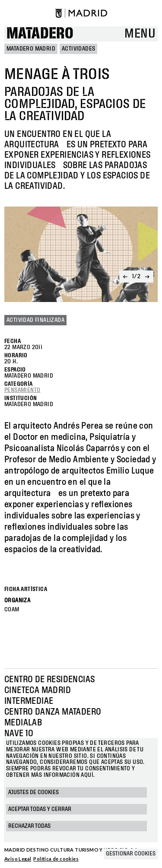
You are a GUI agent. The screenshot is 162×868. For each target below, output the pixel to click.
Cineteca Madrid (38, 690)
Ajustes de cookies (33, 792)
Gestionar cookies (131, 854)
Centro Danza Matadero (53, 712)
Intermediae (29, 701)
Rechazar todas (29, 826)
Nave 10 (19, 734)
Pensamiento (22, 390)
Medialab (23, 723)
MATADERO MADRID (31, 49)
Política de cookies (56, 859)
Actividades (78, 49)
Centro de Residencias (49, 680)
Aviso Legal (18, 859)
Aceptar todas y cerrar (40, 809)
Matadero (40, 34)
